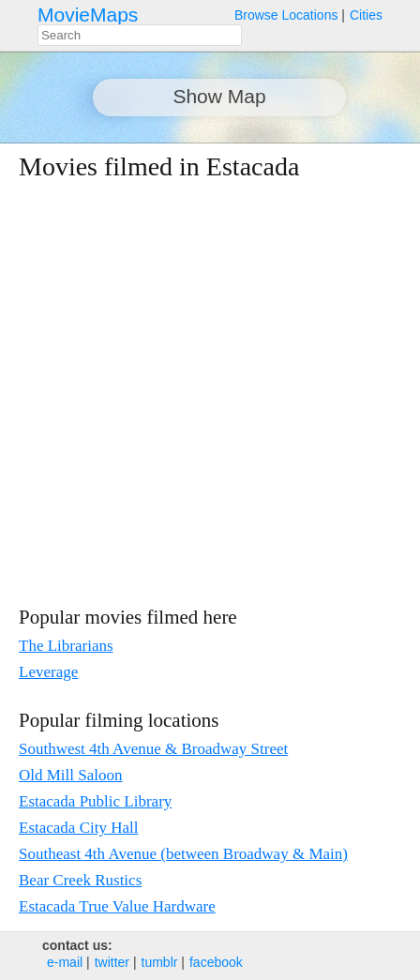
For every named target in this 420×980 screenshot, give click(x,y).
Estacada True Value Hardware (117, 906)
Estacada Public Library (95, 801)
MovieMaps (88, 15)
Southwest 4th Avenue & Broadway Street (153, 749)
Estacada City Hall (78, 828)
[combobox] (140, 35)
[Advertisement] (191, 393)
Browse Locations (286, 15)
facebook (216, 962)
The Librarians (66, 646)
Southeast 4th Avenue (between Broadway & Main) (183, 854)
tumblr (160, 962)
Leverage (48, 672)
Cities (366, 15)
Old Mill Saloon (71, 775)
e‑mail (65, 962)
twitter (112, 962)
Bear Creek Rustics (80, 880)
